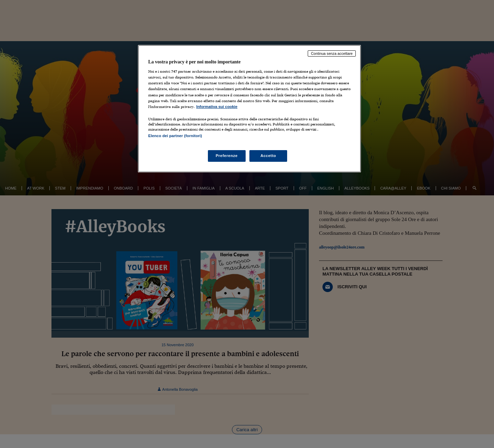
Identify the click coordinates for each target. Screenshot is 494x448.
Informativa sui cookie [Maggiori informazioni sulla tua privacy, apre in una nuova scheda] (217, 107)
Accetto (268, 156)
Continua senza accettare (332, 53)
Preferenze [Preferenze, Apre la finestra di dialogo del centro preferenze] (227, 156)
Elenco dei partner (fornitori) (175, 136)
